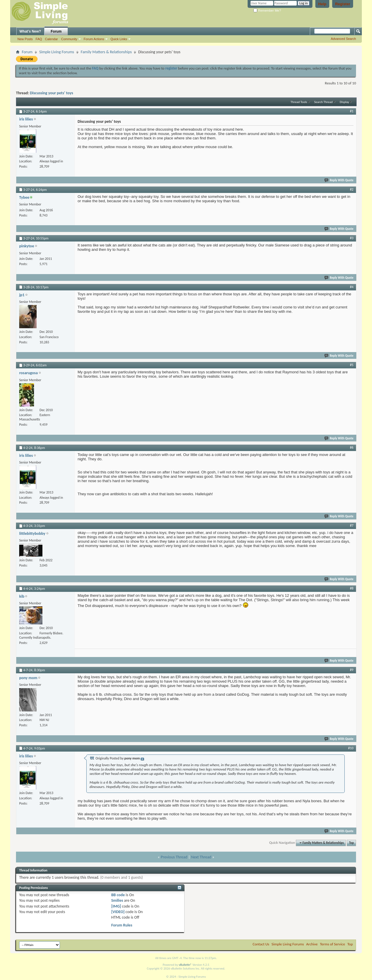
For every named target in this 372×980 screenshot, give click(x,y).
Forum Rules (122, 925)
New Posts (25, 39)
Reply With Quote (339, 180)
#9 (352, 670)
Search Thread (323, 102)
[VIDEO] (118, 912)
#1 (352, 111)
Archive (312, 944)
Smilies (117, 900)
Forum (56, 31)
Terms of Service (332, 944)
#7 (352, 525)
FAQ (39, 39)
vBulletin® (185, 965)
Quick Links (119, 39)
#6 (352, 448)
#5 (352, 365)
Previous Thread (174, 857)
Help (322, 4)
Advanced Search (343, 39)
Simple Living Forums (57, 52)
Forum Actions (94, 39)
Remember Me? (267, 10)
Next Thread (201, 857)
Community (69, 39)
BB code (118, 895)
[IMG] (116, 906)
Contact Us (261, 944)
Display (344, 102)
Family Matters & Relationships (106, 52)
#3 (352, 238)
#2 (352, 189)
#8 (352, 588)
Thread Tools (299, 102)
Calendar (52, 39)
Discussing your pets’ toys (52, 93)
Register (343, 4)
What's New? (30, 31)
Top (351, 843)
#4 (352, 287)
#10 (351, 748)
